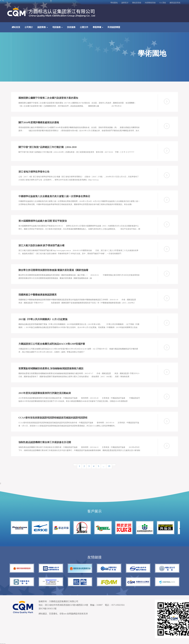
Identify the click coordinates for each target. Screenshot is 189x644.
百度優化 (53, 614)
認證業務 (43, 27)
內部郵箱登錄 (150, 3)
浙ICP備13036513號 (48, 609)
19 (109, 466)
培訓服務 (58, 27)
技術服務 (71, 27)
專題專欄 (98, 27)
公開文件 (84, 27)
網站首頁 (16, 27)
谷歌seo (63, 614)
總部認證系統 (175, 3)
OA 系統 (163, 3)
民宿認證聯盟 (114, 27)
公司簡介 (29, 27)
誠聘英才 (125, 3)
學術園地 (114, 3)
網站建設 (43, 614)
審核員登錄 (137, 3)
